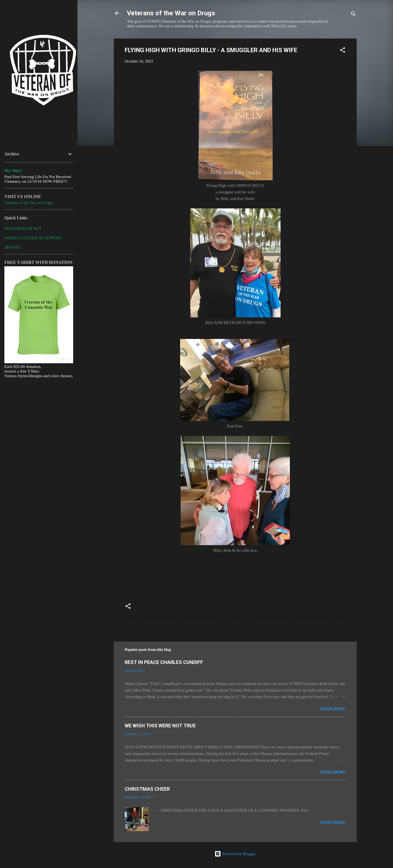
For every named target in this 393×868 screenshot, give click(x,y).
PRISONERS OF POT (23, 229)
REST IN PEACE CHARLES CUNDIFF (164, 662)
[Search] (353, 15)
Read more (333, 709)
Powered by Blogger (235, 854)
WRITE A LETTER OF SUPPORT (33, 238)
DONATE (13, 247)
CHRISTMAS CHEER (147, 789)
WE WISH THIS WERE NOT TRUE (160, 726)
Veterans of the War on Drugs (171, 13)
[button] (343, 51)
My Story (13, 171)
